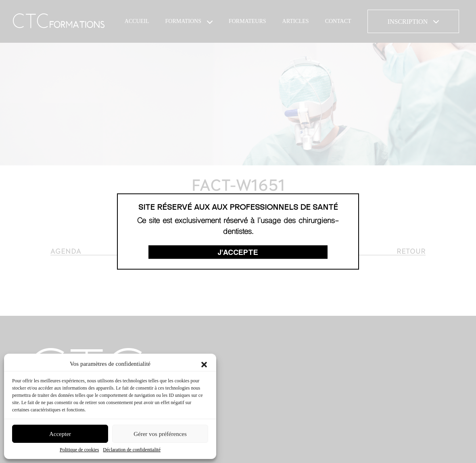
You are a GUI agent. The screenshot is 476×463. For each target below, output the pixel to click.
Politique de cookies (79, 450)
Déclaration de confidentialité (132, 450)
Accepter (60, 434)
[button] (204, 364)
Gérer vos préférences (160, 434)
